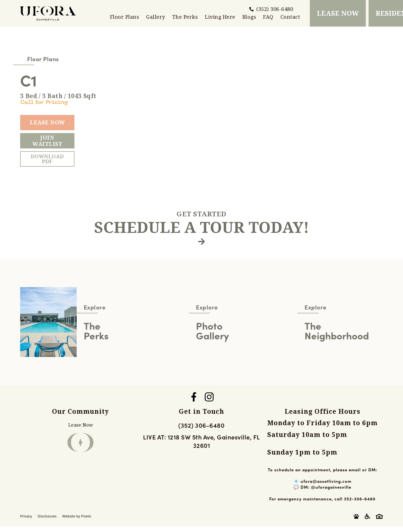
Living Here (220, 17)
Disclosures (47, 516)
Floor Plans (125, 17)
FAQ (268, 17)
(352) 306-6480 (201, 425)
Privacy (26, 516)
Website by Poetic (77, 516)
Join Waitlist (47, 141)
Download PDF (47, 159)
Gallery (156, 17)
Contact (290, 17)
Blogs (249, 17)
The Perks (185, 17)
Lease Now (47, 123)
